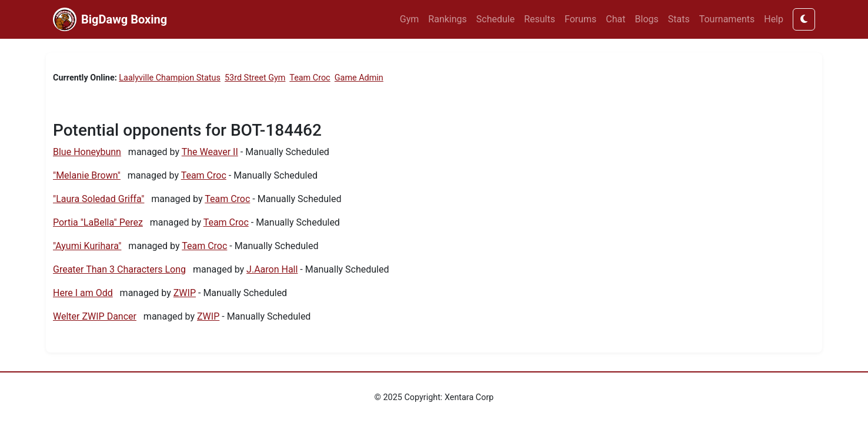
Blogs (647, 19)
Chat (615, 19)
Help (774, 19)
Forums (580, 19)
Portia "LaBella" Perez (98, 222)
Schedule (495, 19)
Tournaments (727, 19)
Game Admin (359, 78)
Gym (410, 19)
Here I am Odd (83, 293)
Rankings (447, 19)
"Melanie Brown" (87, 175)
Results (540, 19)
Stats (679, 19)
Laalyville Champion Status (170, 78)
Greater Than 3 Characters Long (119, 269)
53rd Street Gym (255, 78)
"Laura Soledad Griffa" (99, 199)
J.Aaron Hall (272, 269)
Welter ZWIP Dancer (95, 316)
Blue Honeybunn (87, 152)
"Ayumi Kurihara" (87, 246)
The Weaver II (210, 152)
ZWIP (185, 293)
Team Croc (310, 78)
